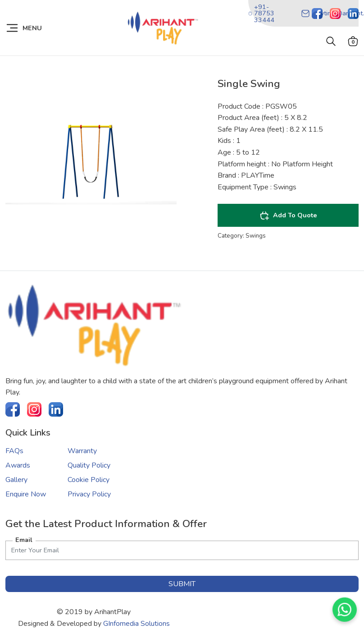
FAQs (14, 451)
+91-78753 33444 (261, 13)
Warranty (82, 451)
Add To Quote (288, 216)
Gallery (16, 480)
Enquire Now (26, 494)
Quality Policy (89, 465)
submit (182, 584)
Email (24, 540)
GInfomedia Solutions (136, 624)
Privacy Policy (89, 494)
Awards (18, 465)
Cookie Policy (89, 480)
